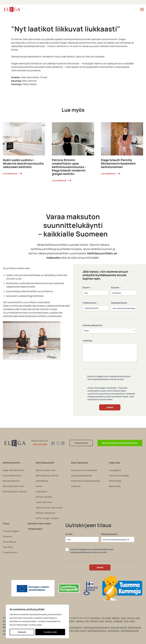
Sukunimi (116, 287)
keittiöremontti (75, 627)
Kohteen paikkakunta (93, 325)
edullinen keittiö (119, 627)
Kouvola (94, 621)
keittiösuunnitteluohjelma (96, 627)
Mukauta (22, 632)
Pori (87, 621)
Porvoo (131, 618)
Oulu (133, 621)
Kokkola (116, 618)
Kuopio (109, 621)
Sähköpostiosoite (120, 303)
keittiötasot (114, 631)
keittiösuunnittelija (97, 631)
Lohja (123, 618)
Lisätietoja (87, 341)
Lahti (102, 621)
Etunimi (87, 287)
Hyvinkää (106, 618)
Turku (126, 621)
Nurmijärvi (95, 618)
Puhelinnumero (90, 303)
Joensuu (80, 621)
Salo (138, 618)
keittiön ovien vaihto (76, 631)
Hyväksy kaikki (50, 632)
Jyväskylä (118, 621)
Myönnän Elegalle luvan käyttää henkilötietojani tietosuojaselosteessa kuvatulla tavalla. (109, 378)
